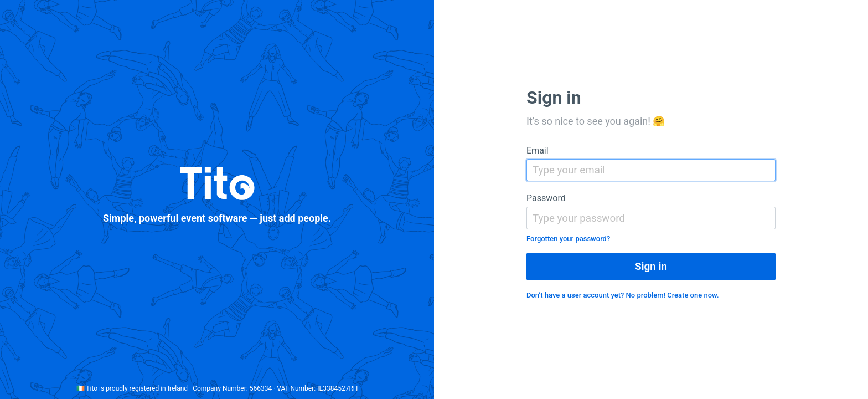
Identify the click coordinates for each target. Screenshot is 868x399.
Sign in (651, 267)
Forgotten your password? (568, 239)
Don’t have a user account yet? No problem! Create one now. (623, 295)
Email (538, 150)
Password (546, 198)
